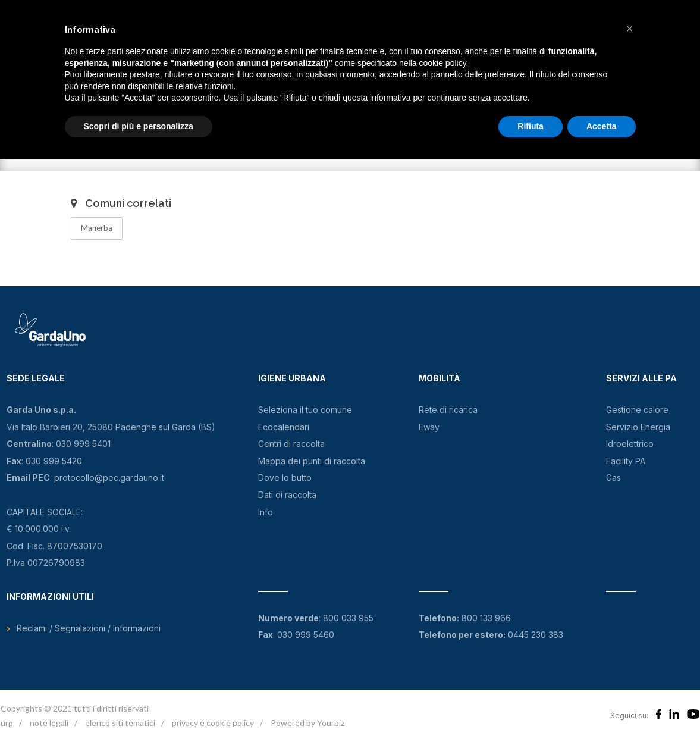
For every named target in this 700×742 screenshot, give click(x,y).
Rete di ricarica (448, 410)
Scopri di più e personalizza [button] (139, 126)
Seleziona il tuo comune (305, 410)
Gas (613, 478)
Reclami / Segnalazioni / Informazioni (89, 628)
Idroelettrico (630, 444)
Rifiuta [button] (531, 126)
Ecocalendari (284, 427)
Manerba (97, 228)
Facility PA (626, 461)
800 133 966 (486, 618)
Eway (429, 427)
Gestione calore (637, 410)
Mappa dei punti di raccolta (312, 461)
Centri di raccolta (291, 444)
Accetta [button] (602, 126)
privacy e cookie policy (213, 723)
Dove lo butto (285, 478)
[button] (630, 29)
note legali (49, 723)
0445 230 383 (536, 635)
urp (7, 723)
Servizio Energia (638, 427)
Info (266, 512)
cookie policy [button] (442, 63)
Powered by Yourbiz (307, 723)
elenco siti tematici (120, 723)
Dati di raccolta (287, 495)
